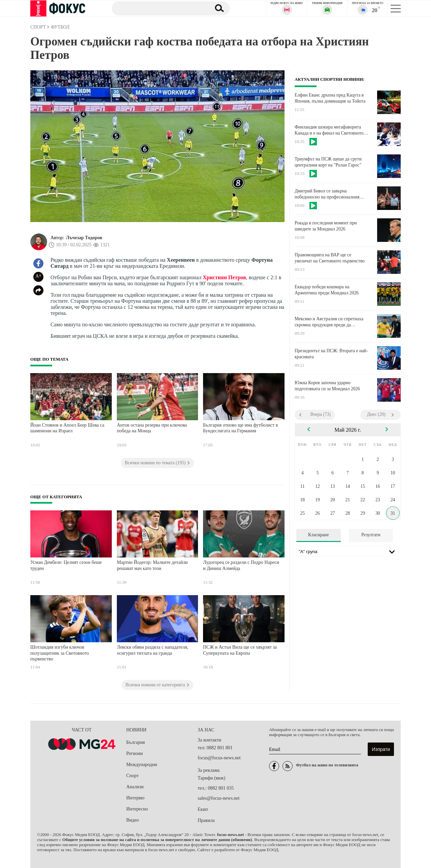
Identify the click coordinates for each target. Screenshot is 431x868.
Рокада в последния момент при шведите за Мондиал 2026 (326, 226)
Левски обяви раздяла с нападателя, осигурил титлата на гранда (153, 650)
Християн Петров (224, 277)
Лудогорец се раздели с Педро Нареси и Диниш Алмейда (241, 565)
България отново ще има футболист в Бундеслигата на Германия (240, 428)
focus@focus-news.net (219, 758)
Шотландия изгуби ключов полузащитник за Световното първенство (60, 653)
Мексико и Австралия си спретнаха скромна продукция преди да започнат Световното (329, 322)
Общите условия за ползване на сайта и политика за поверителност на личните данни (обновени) (157, 840)
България (136, 742)
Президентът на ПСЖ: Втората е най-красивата (331, 354)
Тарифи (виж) (211, 778)
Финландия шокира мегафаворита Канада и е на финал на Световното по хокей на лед (329, 130)
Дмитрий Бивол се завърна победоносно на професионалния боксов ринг (327, 194)
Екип (203, 809)
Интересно (137, 809)
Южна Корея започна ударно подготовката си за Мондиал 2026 (327, 386)
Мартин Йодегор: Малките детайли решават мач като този (152, 565)
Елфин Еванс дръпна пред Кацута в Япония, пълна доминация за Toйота (330, 98)
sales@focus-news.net (219, 798)
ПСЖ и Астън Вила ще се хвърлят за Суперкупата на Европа (240, 650)
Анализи (135, 787)
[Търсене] (158, 8)
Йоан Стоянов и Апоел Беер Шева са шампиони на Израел (67, 428)
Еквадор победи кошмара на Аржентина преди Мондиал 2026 (327, 290)
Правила (206, 820)
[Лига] (348, 551)
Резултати (371, 535)
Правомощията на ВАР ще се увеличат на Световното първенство (330, 258)
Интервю (135, 798)
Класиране (318, 535)
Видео (132, 820)
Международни (142, 765)
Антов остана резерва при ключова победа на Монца (152, 428)
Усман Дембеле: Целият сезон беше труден (66, 565)
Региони (135, 753)
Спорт (132, 776)
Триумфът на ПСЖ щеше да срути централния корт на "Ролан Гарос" (328, 162)
